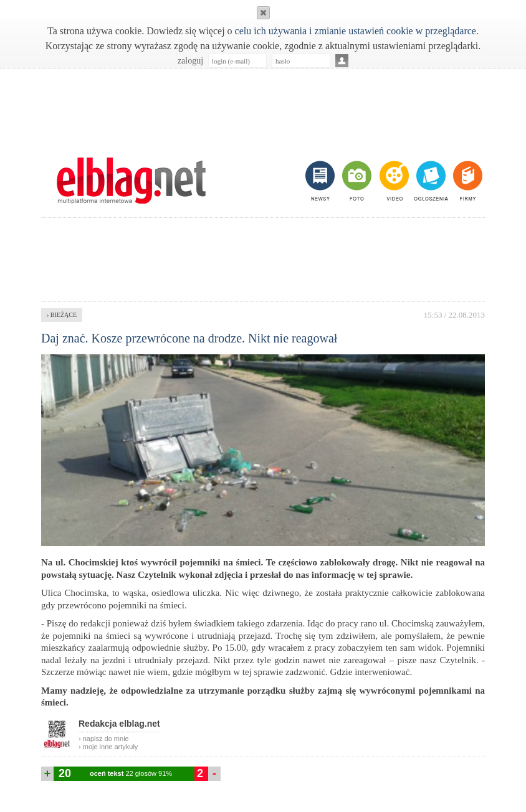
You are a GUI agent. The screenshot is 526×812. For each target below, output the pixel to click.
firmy (466, 181)
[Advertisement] (263, 106)
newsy (322, 181)
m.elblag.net (131, 181)
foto (356, 181)
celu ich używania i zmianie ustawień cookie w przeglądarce (356, 31)
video (393, 181)
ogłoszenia (430, 181)
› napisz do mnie (104, 739)
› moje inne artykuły (108, 747)
